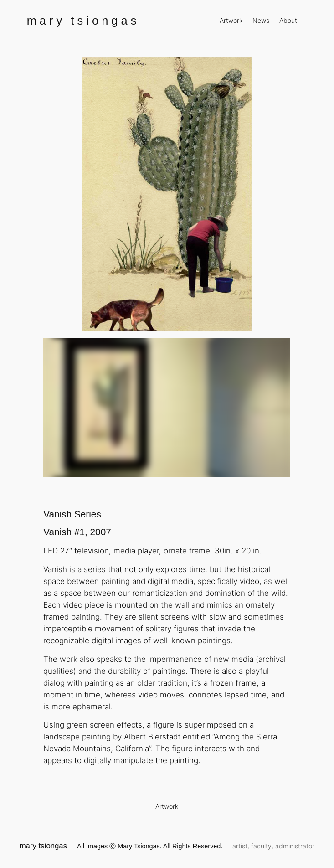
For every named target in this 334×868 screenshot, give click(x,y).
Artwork (167, 806)
